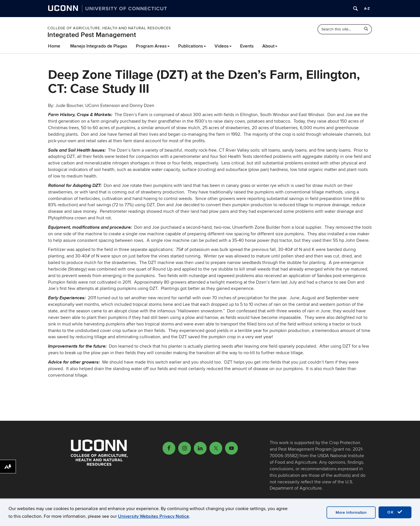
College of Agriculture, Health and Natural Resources (109, 28)
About (270, 46)
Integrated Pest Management (92, 35)
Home (54, 46)
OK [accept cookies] (395, 512)
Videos (223, 46)
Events (247, 46)
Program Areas (153, 46)
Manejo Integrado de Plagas (99, 46)
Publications (192, 46)
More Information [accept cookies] (351, 512)
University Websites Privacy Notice (153, 516)
